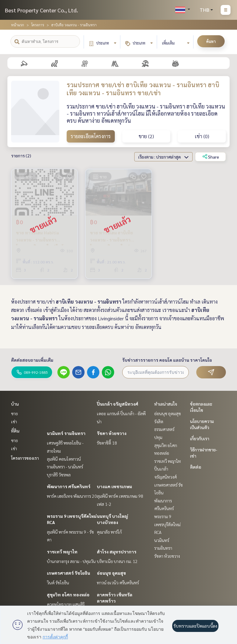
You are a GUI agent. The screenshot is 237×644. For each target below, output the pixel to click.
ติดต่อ (196, 467)
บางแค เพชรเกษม (114, 486)
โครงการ (38, 25)
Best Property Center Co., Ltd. (42, 10)
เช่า (14, 421)
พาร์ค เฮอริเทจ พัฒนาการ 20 (72, 496)
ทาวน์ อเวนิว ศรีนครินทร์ (118, 582)
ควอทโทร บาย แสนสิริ (66, 604)
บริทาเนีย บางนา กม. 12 (117, 561)
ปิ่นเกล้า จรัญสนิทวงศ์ (118, 404)
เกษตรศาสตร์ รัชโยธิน (69, 573)
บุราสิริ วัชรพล (59, 475)
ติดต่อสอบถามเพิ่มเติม (32, 360)
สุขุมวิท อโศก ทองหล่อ (68, 595)
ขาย (15, 413)
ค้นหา (211, 41)
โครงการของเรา (25, 458)
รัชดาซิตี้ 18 (107, 443)
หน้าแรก (18, 25)
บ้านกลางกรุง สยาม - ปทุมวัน (71, 561)
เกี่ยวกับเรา (200, 438)
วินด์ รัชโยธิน (58, 582)
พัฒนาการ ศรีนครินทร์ (69, 486)
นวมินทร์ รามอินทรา (66, 433)
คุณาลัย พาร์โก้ (109, 532)
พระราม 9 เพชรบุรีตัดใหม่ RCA (167, 524)
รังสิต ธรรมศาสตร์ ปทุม (164, 429)
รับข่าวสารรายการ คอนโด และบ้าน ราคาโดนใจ (167, 360)
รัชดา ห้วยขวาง (112, 433)
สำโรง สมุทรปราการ (117, 552)
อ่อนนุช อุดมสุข (111, 573)
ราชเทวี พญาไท (62, 552)
